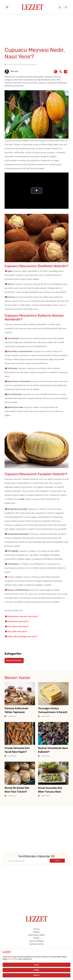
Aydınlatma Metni (36, 935)
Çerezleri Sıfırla (37, 944)
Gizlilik (36, 938)
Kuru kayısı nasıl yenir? (18, 626)
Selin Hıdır (11, 71)
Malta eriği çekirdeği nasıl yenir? (22, 636)
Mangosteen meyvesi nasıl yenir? (23, 616)
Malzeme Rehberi (14, 660)
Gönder (57, 860)
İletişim (36, 932)
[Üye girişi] (60, 7)
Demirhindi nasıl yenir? (18, 621)
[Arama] (66, 7)
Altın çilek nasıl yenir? (17, 631)
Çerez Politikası (36, 941)
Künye (37, 929)
